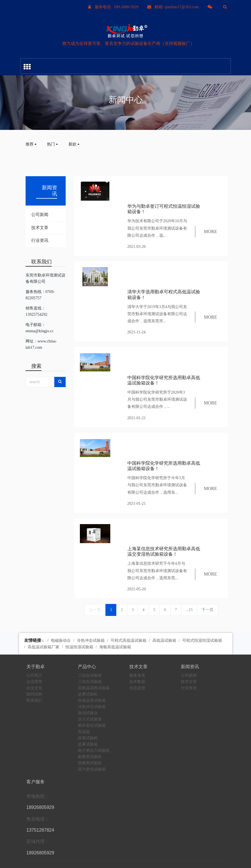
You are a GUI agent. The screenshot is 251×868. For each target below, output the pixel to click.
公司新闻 (40, 215)
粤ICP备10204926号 (167, 861)
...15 (189, 515)
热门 (53, 144)
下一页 (208, 515)
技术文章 (40, 228)
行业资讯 (40, 240)
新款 (74, 144)
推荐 (32, 144)
